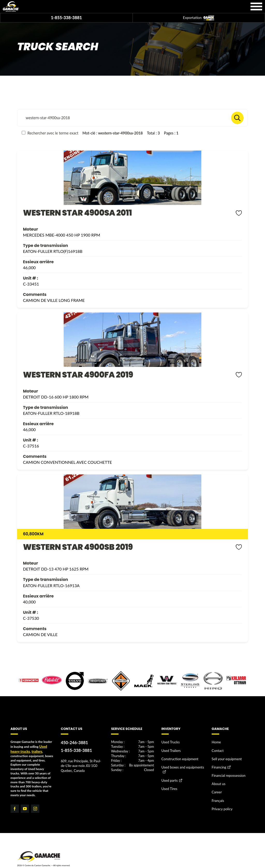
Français (217, 794)
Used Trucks (170, 742)
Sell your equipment (225, 757)
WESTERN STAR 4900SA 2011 (78, 213)
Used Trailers (170, 749)
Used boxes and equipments (181, 764)
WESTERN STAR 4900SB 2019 (78, 547)
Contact (217, 749)
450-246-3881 (73, 742)
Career (216, 787)
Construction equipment (178, 757)
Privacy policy (221, 802)
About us (218, 779)
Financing (218, 764)
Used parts (169, 776)
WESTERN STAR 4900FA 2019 (78, 375)
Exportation (199, 18)
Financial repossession (227, 772)
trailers (34, 750)
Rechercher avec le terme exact (50, 133)
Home (216, 742)
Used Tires (169, 784)
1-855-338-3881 (66, 17)
